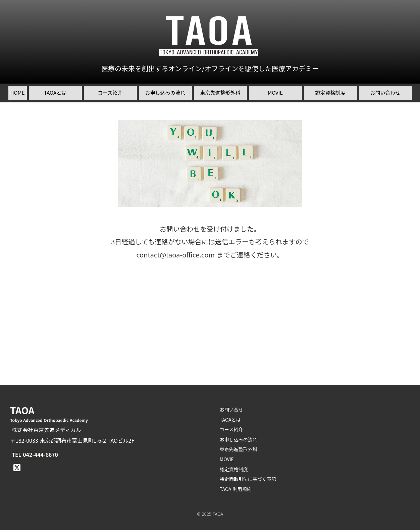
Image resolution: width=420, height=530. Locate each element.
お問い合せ (231, 409)
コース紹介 (231, 429)
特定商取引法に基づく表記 (248, 479)
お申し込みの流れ (239, 439)
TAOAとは (230, 420)
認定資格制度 (234, 469)
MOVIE (227, 459)
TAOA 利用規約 (236, 489)
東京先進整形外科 (239, 449)
